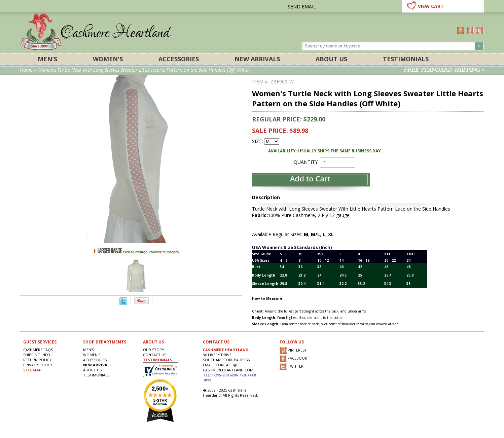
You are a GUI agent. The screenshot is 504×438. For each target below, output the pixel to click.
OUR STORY (154, 350)
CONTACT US (155, 355)
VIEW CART (431, 6)
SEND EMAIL (302, 7)
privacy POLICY (38, 365)
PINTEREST (293, 351)
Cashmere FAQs (38, 350)
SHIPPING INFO (37, 355)
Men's (47, 59)
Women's (108, 59)
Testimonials (406, 59)
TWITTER (292, 367)
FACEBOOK (293, 359)
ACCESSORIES (179, 59)
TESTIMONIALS (158, 360)
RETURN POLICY (38, 360)
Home (26, 70)
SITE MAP (32, 370)
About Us (331, 59)
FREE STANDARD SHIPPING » (444, 70)
